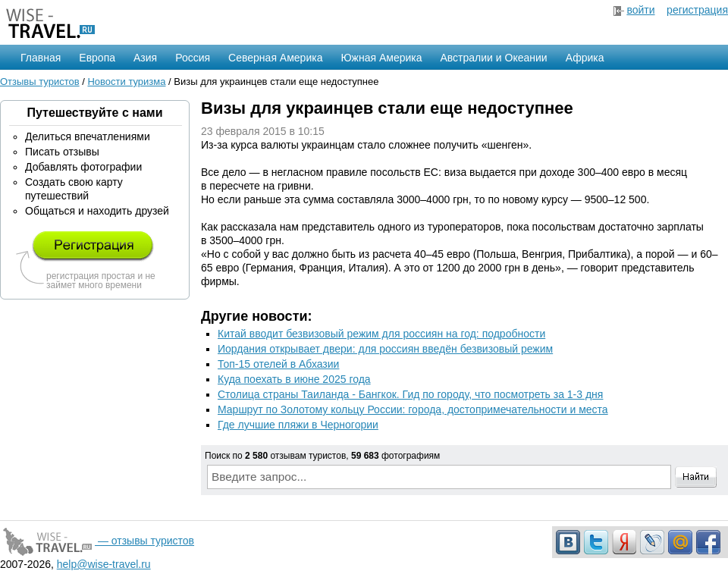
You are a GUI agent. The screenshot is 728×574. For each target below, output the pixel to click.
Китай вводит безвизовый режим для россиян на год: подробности (381, 334)
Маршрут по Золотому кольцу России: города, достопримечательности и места (413, 409)
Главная (41, 58)
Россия (193, 58)
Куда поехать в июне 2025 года (294, 379)
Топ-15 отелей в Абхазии (278, 364)
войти (640, 10)
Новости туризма (126, 82)
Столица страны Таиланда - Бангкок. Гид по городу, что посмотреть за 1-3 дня (410, 394)
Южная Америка (381, 58)
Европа (97, 58)
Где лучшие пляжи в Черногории (298, 425)
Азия (145, 58)
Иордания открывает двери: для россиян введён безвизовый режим (385, 349)
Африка (585, 58)
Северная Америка (275, 58)
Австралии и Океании (494, 58)
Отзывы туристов (40, 82)
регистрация (697, 10)
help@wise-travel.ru (104, 564)
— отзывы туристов (97, 541)
